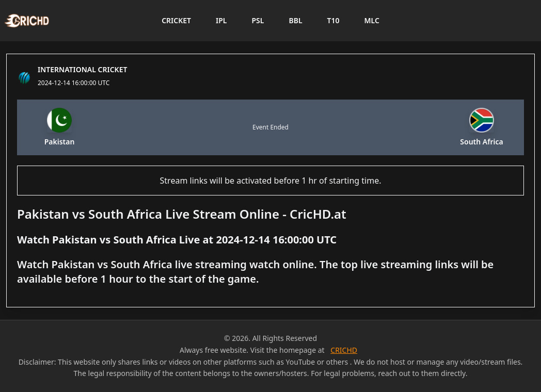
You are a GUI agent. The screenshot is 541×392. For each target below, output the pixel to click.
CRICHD (344, 350)
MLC (372, 20)
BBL (295, 20)
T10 (333, 20)
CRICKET (176, 20)
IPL (221, 20)
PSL (258, 20)
